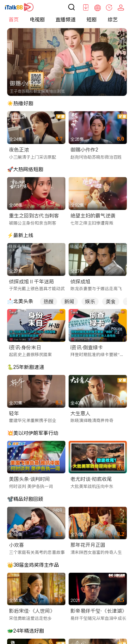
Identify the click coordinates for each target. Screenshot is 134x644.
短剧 (91, 20)
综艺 (113, 20)
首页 (14, 20)
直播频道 (65, 20)
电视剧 (37, 20)
